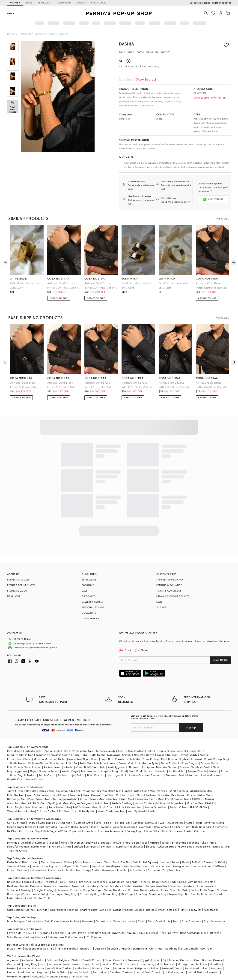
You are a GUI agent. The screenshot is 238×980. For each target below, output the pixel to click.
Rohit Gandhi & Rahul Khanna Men (121, 807)
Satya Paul (71, 751)
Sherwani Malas (201, 866)
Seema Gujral (128, 763)
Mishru (62, 759)
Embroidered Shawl (20, 898)
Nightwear (137, 846)
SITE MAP (162, 607)
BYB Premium (94, 937)
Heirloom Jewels (18, 886)
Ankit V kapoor (85, 791)
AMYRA (62, 831)
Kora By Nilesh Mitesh (141, 811)
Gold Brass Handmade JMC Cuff (25, 285)
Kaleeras (132, 882)
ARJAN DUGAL (36, 803)
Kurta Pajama (50, 866)
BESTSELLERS (89, 580)
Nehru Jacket (30, 862)
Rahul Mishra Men (60, 807)
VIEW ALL (223, 218)
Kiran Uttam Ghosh (19, 759)
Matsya (214, 771)
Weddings (171, 948)
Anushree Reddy (106, 751)
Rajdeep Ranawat (191, 759)
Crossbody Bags (90, 894)
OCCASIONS (89, 613)
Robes (175, 862)
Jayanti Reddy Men (83, 811)
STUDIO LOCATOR (17, 591)
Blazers (208, 862)
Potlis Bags (207, 890)
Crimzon (199, 831)
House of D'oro (69, 827)
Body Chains (178, 882)
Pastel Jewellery (134, 886)
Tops (145, 843)
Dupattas (122, 846)
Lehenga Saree (167, 846)
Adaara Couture (139, 775)
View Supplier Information (210, 98)
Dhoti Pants (209, 843)
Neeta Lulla (99, 767)
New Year (206, 948)
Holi (20, 948)
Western (22, 870)
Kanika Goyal (70, 771)
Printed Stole (42, 898)
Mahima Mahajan (45, 759)
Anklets (209, 882)
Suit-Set (220, 862)
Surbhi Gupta (47, 775)
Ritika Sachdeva (172, 831)
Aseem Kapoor (35, 779)
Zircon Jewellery (111, 886)
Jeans (36, 866)
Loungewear (181, 866)
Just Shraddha (48, 827)
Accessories (163, 866)
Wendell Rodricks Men (21, 811)
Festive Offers (18, 851)
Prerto (188, 831)
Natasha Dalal (33, 751)
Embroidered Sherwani (110, 921)
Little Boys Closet (99, 933)
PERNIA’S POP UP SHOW (21, 585)
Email (126, 650)
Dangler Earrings (44, 890)
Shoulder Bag (158, 894)
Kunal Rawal (59, 795)
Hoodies (164, 862)
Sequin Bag (176, 894)
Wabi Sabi (33, 795)
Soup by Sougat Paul (113, 771)
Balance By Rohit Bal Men (53, 811)
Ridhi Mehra (97, 755)
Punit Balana (169, 759)
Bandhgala (113, 866)
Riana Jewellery (101, 827)
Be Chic (12, 831)
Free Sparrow (169, 933)
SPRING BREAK (199, 807)
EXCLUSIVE (88, 585)
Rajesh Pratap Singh (217, 759)
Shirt (151, 921)
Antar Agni (87, 751)
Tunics (166, 843)
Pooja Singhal (53, 751)
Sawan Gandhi (197, 771)
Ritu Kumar (57, 763)
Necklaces (13, 882)
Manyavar (114, 755)
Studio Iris (157, 775)
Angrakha (98, 866)
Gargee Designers (81, 803)
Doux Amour (162, 827)
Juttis (194, 890)
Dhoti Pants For (168, 910)
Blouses (150, 846)
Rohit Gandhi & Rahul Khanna (98, 763)
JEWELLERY (45, 2)
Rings (61, 882)
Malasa (32, 775)
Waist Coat (112, 862)
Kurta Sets (41, 843)
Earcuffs (145, 882)
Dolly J (151, 751)
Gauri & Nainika (167, 755)
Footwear (154, 870)
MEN (29, 2)
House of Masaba (155, 771)
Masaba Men (195, 803)
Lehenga (42, 910)
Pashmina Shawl (211, 894)
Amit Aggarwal (117, 767)
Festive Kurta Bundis (61, 870)
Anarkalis (27, 843)
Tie (164, 870)
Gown (117, 843)
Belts (185, 890)
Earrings (27, 882)
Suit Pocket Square (145, 862)
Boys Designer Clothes (21, 921)
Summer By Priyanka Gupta (53, 755)
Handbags (14, 894)
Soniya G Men (178, 807)
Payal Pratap (151, 759)
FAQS (159, 602)
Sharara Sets (131, 843)
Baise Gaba (80, 755)
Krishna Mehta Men (199, 795)
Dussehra (100, 948)
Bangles (72, 882)
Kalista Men (102, 803)
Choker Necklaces (115, 890)
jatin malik (19, 278)
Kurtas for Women (72, 843)
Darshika (163, 795)
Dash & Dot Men (27, 791)
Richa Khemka (96, 775)
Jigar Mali (120, 775)
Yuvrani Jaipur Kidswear (143, 933)
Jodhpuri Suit (70, 866)
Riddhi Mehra (18, 763)
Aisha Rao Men (16, 803)
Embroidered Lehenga (64, 910)
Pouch (26, 894)
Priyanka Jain (89, 771)
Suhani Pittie (151, 831)
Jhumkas (62, 890)
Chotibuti (59, 933)
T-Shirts (197, 862)
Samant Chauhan (191, 767)
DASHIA (127, 44)
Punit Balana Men (39, 799)
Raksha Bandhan (67, 948)
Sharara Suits (89, 910)
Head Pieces (160, 882)
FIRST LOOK (98, 2)
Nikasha (69, 767)
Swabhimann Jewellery (22, 827)
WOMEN (15, 2)
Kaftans (155, 843)
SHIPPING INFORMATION (170, 580)
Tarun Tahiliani (170, 763)
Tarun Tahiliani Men (92, 799)
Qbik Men (112, 799)
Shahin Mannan (210, 775)
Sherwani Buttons (18, 866)
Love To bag (103, 823)
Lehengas (13, 843)
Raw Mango (15, 751)
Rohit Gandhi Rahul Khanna (24, 767)
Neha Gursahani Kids (193, 933)
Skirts (68, 846)
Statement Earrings (19, 890)
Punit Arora (39, 807)
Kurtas (68, 862)
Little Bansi (44, 933)
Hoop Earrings (92, 890)
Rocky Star (196, 751)
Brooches (174, 870)
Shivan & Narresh (133, 755)
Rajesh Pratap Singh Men (139, 791)
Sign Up (191, 727)
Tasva (11, 791)
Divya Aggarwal (17, 771)
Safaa (80, 775)
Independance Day (36, 948)
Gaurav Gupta (210, 763)
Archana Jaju (66, 775)
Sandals (175, 890)
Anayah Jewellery (124, 827)
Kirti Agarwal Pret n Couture (65, 937)
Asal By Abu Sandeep (131, 751)
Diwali (11, 948)
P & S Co (29, 933)
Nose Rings (100, 882)
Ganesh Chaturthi (119, 948)
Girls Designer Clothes (21, 910)
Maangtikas (117, 882)
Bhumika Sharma (167, 767)
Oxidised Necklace (140, 890)
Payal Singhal (190, 763)
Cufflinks (219, 866)
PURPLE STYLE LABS (18, 580)
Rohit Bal (72, 763)
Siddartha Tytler (148, 763)
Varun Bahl (83, 767)
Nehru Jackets (70, 921)
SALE (85, 591)
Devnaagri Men (17, 799)
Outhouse (151, 823)
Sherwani (56, 862)
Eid (52, 948)
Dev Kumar (178, 795)
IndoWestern (38, 870)
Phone (144, 650)
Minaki (84, 827)
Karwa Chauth (189, 948)
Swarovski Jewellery (85, 886)
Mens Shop (83, 870)
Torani (225, 771)
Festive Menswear (103, 870)
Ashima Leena (53, 767)
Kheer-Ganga (91, 795)
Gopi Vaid (135, 771)
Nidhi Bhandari (202, 827)
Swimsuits (107, 846)
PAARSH (210, 803)
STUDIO (81, 2)
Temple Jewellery (157, 886)
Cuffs (38, 882)
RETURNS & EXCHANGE (169, 585)
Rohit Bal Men (16, 795)
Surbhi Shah (211, 767)
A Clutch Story (181, 827)
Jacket (131, 921)
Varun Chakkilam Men (112, 811)
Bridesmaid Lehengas (186, 843)
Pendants (36, 886)
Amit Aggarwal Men (65, 799)
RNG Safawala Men (85, 807)
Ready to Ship (221, 846)
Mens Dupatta (131, 866)
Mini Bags (127, 894)
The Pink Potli (122, 823)
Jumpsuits (92, 846)
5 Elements (220, 827)
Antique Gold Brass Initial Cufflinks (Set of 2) (62, 286)
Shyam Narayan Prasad (45, 771)
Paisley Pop (134, 831)
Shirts (44, 862)
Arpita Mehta (177, 771)
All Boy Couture (36, 937)
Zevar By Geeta (214, 823)
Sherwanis (93, 843)
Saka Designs (15, 937)
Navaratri (86, 948)
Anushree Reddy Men (150, 799)
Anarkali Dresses (134, 910)
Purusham (128, 795)
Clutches (222, 890)
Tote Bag (141, 894)
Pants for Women (18, 846)
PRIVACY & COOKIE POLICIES (173, 596)
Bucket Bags (111, 894)
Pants (86, 862)
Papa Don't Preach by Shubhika (120, 759)
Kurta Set (105, 910)
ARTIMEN (197, 799)
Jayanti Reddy (188, 755)
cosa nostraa (58, 278)
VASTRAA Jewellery (172, 823)
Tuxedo (85, 866)
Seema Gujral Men (156, 807)
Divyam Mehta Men (109, 791)
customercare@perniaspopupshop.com (35, 647)
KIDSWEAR (64, 2)
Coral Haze (26, 831)
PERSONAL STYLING (93, 607)
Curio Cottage (16, 823)
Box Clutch (192, 894)
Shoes (164, 890)
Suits (78, 862)
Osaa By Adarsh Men (20, 755)
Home (11, 34)
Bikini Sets (56, 846)
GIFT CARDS (89, 596)
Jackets (79, 846)
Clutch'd (138, 823)
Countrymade (65, 791)
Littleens (214, 933)
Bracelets (50, 882)
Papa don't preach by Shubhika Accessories (97, 831)
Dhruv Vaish (46, 791)
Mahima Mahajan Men (170, 803)
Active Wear (137, 870)
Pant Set (122, 870)
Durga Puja (140, 948)
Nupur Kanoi (91, 759)
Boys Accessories (215, 921)
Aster (189, 823)
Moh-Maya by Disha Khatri (56, 823)
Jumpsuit (148, 866)
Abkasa (209, 799)
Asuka (46, 795)
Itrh (109, 775)
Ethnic (11, 870)
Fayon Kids (14, 933)
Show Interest (146, 79)
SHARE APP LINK (221, 660)
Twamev (75, 795)
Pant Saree (203, 846)
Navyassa (118, 933)
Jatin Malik (128, 799)
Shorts (185, 862)
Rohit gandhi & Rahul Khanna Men (191, 791)
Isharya (32, 823)
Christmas (156, 948)
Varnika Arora (84, 823)
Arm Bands (195, 882)
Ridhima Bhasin (38, 763)
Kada (155, 890)
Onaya (150, 755)
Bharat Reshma (146, 795)
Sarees (54, 843)
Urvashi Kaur (15, 779)
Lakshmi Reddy (76, 933)
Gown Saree (186, 846)
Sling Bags (71, 894)
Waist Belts (40, 894)
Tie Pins (126, 862)
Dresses (106, 843)
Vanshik (162, 791)
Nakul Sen (75, 759)
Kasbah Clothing (122, 803)
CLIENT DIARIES (90, 618)
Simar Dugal (17, 775)
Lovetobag (145, 827)
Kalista (204, 755)
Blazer (142, 921)
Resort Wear (39, 846)
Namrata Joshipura (141, 767)
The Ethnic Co (111, 795)
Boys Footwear (192, 921)
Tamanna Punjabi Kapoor (182, 775)
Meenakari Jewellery (57, 886)
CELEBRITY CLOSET (92, 602)
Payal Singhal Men (19, 807)
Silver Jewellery (206, 886)
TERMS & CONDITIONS (169, 591)
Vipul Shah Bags (46, 831)
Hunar (198, 823)
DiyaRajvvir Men (58, 803)
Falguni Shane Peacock (172, 751)
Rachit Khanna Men (177, 799)
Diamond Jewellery (182, 886)
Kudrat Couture (145, 803)
